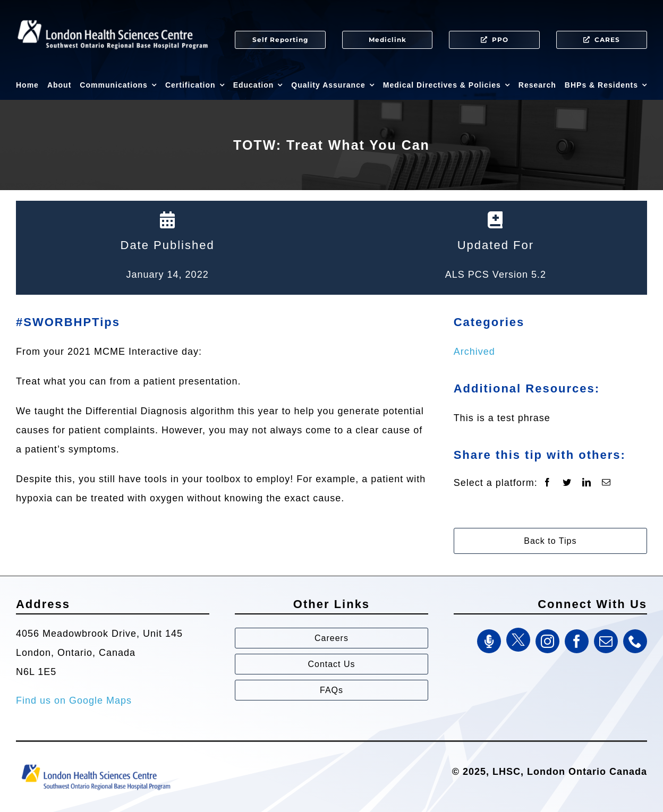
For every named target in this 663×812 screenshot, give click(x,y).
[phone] (635, 641)
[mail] (606, 641)
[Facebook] (547, 483)
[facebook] (577, 641)
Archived (474, 352)
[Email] (606, 483)
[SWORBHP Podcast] (489, 641)
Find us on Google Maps (74, 700)
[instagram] (547, 641)
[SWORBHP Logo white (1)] (113, 16)
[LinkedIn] (587, 483)
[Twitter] (567, 483)
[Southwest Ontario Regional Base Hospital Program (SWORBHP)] (96, 764)
